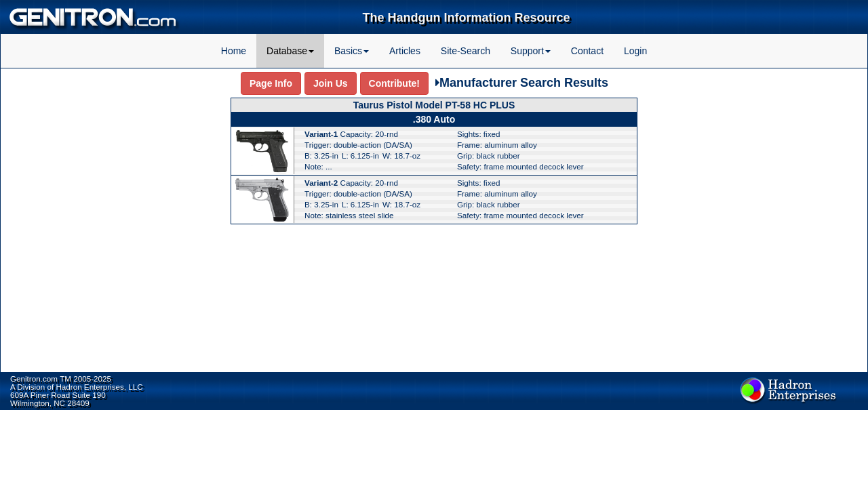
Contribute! (394, 83)
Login (635, 51)
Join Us (331, 83)
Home (234, 51)
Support (531, 51)
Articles (405, 51)
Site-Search (466, 51)
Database (290, 51)
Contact (587, 51)
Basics (352, 51)
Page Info (271, 83)
